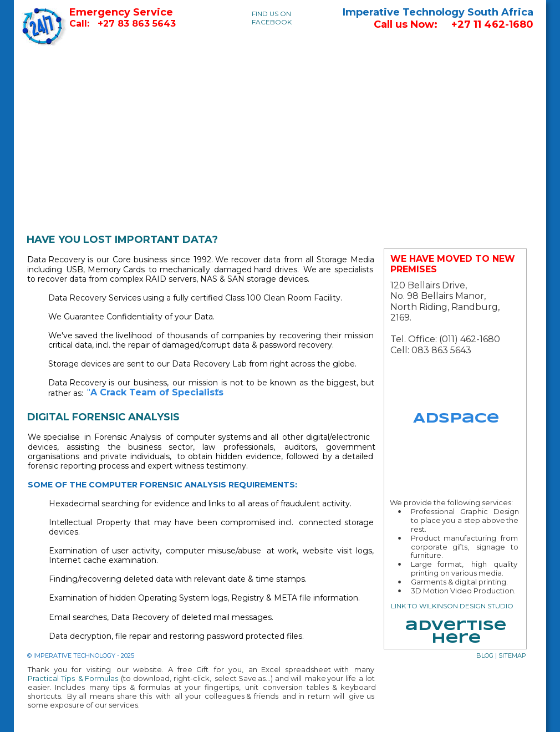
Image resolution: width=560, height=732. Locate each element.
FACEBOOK (272, 22)
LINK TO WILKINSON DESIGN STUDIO (452, 606)
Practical (45, 678)
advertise (456, 626)
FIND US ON (271, 14)
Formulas (101, 678)
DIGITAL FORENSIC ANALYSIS (103, 417)
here (456, 639)
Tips (70, 678)
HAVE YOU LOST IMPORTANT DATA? (122, 240)
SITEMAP (512, 655)
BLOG (485, 655)
